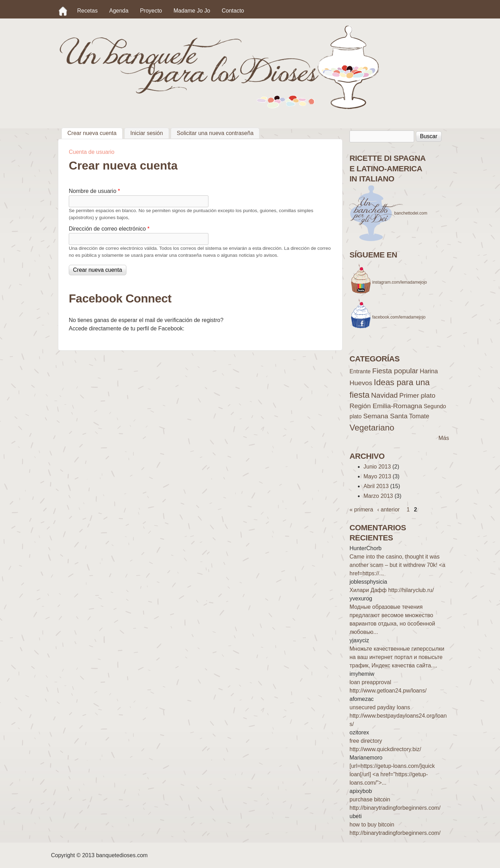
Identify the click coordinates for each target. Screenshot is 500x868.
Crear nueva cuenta (95, 132)
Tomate (419, 416)
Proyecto (151, 11)
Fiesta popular (395, 371)
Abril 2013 (376, 486)
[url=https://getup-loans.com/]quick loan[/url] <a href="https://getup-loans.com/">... (392, 774)
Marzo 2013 (378, 496)
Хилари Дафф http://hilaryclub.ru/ (392, 590)
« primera (361, 510)
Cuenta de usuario (92, 152)
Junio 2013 (377, 467)
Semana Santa (385, 416)
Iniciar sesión (146, 133)
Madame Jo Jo (192, 11)
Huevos (361, 383)
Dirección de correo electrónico (109, 229)
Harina (429, 371)
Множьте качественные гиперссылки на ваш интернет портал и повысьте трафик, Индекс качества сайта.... (397, 657)
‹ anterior (389, 510)
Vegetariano (372, 428)
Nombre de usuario (94, 191)
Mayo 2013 (377, 476)
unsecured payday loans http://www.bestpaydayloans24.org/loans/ (398, 716)
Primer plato (417, 395)
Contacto (233, 11)
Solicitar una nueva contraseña (215, 133)
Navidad (384, 395)
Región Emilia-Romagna (386, 406)
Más (444, 438)
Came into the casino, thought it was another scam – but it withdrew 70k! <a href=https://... (397, 565)
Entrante (360, 371)
